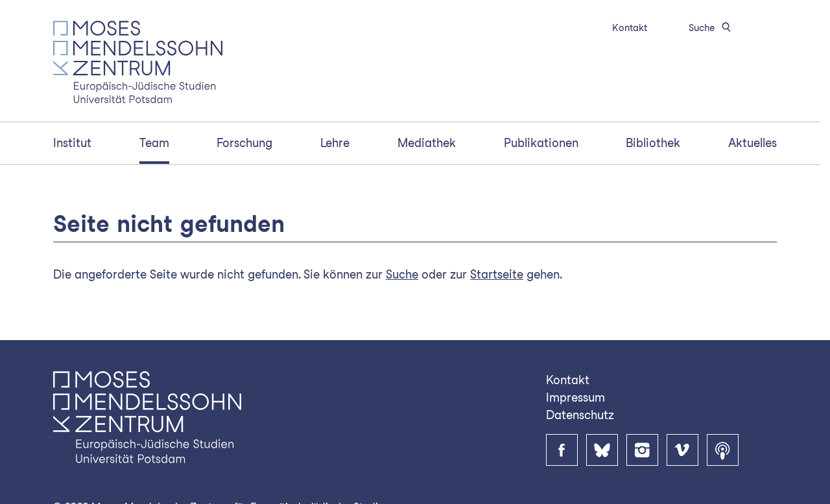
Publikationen (541, 143)
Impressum (575, 397)
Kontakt (630, 28)
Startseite (497, 274)
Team (154, 143)
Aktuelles (753, 143)
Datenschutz (580, 415)
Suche (712, 28)
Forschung (244, 143)
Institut (72, 143)
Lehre (335, 143)
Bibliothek (653, 143)
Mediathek (427, 143)
